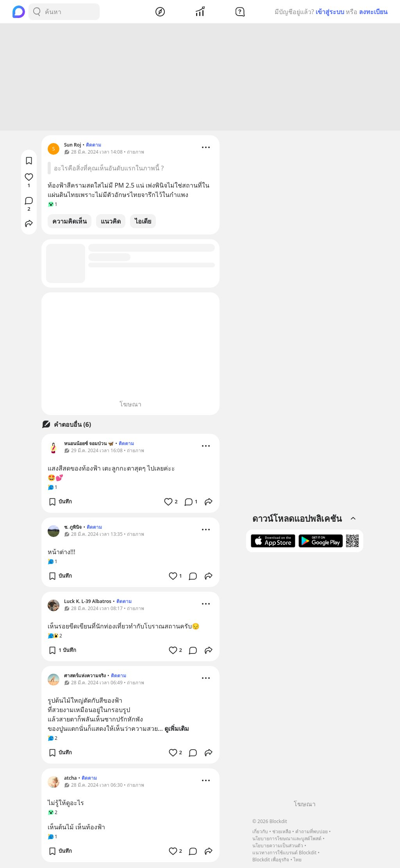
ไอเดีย (143, 222)
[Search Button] (37, 12)
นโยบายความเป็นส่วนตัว (278, 846)
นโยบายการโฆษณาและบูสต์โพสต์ (287, 838)
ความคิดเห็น (70, 222)
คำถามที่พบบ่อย (312, 831)
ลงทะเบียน (373, 12)
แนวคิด (111, 222)
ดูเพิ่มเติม (177, 730)
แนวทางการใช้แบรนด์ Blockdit (284, 853)
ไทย (297, 860)
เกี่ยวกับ (260, 831)
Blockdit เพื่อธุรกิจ (271, 860)
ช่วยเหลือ (282, 831)
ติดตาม (94, 146)
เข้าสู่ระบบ (330, 12)
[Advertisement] (200, 78)
